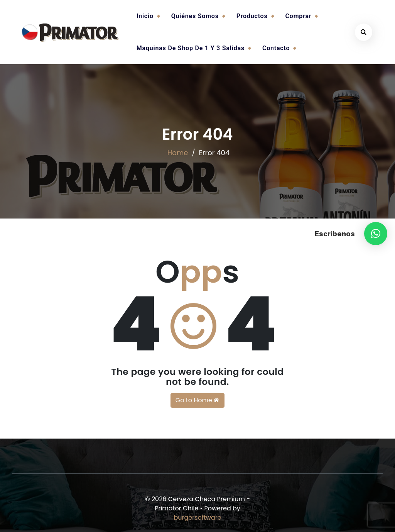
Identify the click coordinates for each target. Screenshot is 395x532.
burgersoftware (197, 518)
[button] (376, 234)
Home (178, 153)
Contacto (276, 48)
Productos (252, 16)
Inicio (145, 16)
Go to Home (197, 400)
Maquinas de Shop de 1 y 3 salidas (191, 48)
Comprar (299, 16)
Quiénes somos (195, 16)
